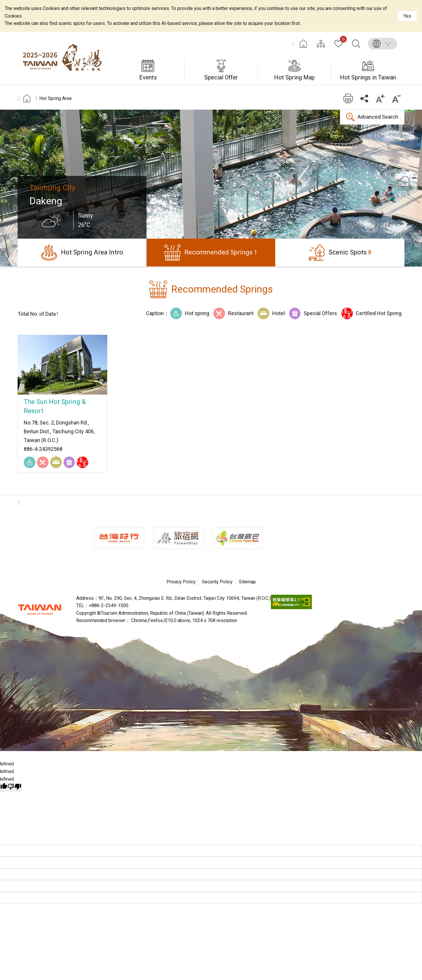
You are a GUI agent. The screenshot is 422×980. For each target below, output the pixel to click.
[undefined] (14, 787)
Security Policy (217, 582)
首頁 (27, 98)
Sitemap (247, 582)
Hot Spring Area (55, 98)
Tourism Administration (40, 609)
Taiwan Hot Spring (64, 58)
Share (364, 98)
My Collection (342, 40)
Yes (407, 16)
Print (348, 98)
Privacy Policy (181, 582)
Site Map (321, 44)
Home (303, 44)
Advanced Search (378, 117)
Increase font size (380, 98)
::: (293, 44)
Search (356, 44)
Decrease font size (396, 98)
